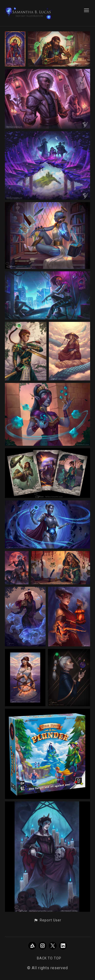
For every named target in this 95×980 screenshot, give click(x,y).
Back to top (49, 958)
